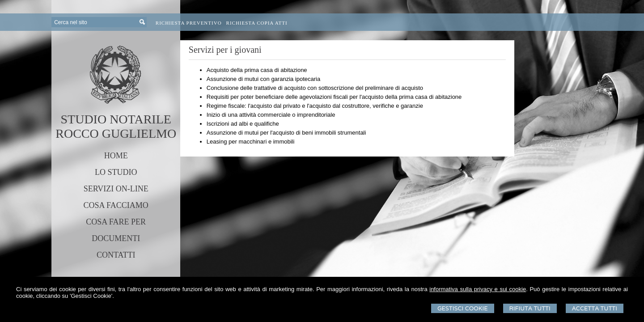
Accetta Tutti (595, 308)
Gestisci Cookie (463, 308)
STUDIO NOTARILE (116, 119)
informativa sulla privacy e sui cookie (478, 289)
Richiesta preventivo (189, 23)
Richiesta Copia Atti (257, 23)
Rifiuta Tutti (530, 308)
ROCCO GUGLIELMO (116, 133)
